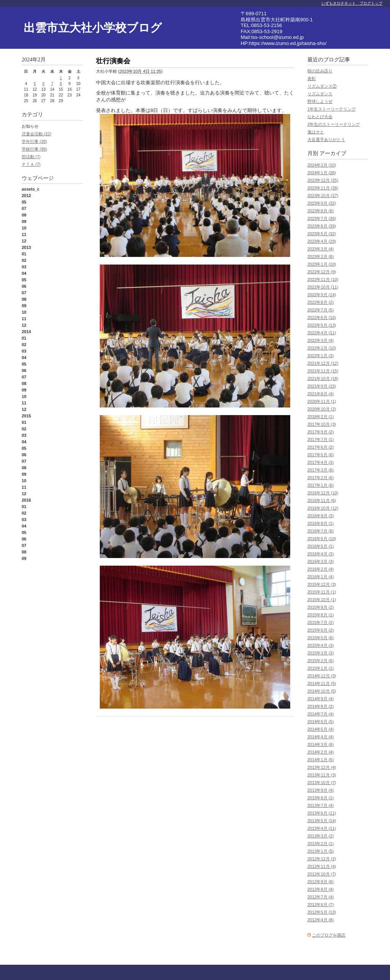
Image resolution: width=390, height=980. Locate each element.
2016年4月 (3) (320, 554)
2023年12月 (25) (323, 180)
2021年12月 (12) (323, 363)
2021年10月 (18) (323, 379)
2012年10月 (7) (322, 874)
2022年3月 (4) (320, 340)
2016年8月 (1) (320, 523)
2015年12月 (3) (322, 584)
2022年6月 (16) (322, 318)
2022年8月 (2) (320, 302)
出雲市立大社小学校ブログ (93, 28)
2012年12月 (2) (322, 859)
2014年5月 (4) (320, 729)
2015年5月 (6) (320, 638)
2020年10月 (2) (322, 409)
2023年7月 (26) (322, 218)
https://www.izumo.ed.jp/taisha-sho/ (288, 43)
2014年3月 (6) (320, 744)
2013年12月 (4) (322, 767)
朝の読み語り (320, 71)
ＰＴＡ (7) (31, 164)
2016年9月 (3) (320, 516)
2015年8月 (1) (320, 615)
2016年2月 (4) (320, 569)
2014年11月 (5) (322, 683)
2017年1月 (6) (320, 485)
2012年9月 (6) (320, 882)
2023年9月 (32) (322, 203)
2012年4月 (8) (320, 920)
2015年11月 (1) (322, 592)
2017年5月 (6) (320, 455)
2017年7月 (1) (320, 439)
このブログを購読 (329, 935)
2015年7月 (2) (320, 622)
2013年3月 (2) (320, 836)
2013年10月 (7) (322, 783)
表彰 (312, 79)
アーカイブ (333, 153)
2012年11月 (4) (322, 866)
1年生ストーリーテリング (332, 109)
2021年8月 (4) (320, 394)
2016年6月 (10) (322, 539)
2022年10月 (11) (323, 287)
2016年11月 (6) (322, 500)
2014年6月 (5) (320, 722)
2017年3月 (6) (320, 470)
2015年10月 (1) (322, 600)
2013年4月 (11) (322, 828)
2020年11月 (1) (322, 401)
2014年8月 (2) (320, 706)
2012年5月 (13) (322, 912)
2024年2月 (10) (322, 165)
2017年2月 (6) (320, 478)
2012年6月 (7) (320, 905)
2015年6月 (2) (320, 630)
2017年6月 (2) (320, 447)
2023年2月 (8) (320, 257)
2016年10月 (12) (323, 508)
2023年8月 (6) (320, 211)
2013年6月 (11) (322, 813)
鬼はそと (316, 132)
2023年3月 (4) (320, 249)
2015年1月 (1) (320, 668)
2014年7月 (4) (320, 714)
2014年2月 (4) (320, 752)
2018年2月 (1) (320, 417)
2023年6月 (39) (322, 226)
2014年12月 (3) (322, 676)
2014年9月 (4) (320, 699)
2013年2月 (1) (320, 844)
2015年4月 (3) (320, 645)
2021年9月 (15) (322, 386)
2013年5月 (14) (322, 821)
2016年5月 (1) (320, 546)
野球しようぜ (320, 101)
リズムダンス (320, 94)
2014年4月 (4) (320, 737)
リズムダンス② (322, 86)
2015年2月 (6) (320, 661)
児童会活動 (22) (37, 134)
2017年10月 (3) (322, 424)
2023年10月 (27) (323, 196)
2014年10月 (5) (322, 691)
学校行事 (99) (34, 149)
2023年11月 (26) (323, 188)
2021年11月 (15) (323, 371)
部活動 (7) (31, 157)
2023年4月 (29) (322, 241)
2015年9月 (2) (320, 607)
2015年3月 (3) (320, 653)
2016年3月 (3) (320, 561)
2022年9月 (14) (322, 295)
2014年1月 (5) (320, 760)
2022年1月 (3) (320, 356)
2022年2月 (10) (322, 348)
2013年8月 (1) (320, 798)
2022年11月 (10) (323, 279)
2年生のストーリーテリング (334, 124)
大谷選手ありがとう (326, 140)
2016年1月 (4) (320, 577)
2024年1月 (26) (322, 173)
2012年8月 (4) (320, 889)
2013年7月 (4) (320, 805)
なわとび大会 (320, 117)
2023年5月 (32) (322, 234)
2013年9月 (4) (320, 790)
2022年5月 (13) (322, 325)
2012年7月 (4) (320, 897)
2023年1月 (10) (322, 264)
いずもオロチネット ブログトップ (352, 3)
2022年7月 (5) (320, 310)
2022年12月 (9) (322, 272)
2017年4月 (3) (320, 462)
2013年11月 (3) (322, 775)
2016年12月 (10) (323, 493)
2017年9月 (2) (320, 432)
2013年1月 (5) (320, 851)
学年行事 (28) (34, 141)
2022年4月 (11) (322, 333)
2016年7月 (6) (320, 531)
